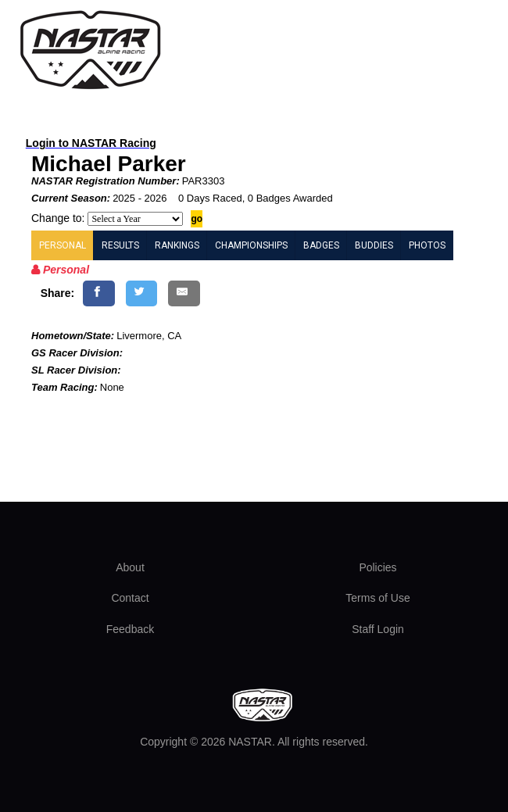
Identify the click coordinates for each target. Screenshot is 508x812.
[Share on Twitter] (142, 293)
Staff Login (378, 629)
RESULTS (120, 245)
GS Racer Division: (77, 353)
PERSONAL (63, 245)
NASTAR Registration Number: (106, 181)
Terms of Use (377, 598)
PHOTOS (427, 245)
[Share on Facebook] (99, 293)
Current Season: (71, 198)
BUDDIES (374, 245)
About (130, 567)
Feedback (130, 629)
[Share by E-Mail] (184, 293)
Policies (377, 567)
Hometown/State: (73, 336)
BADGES (321, 245)
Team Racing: (64, 387)
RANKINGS (177, 245)
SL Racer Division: (76, 370)
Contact (130, 598)
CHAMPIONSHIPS (251, 245)
